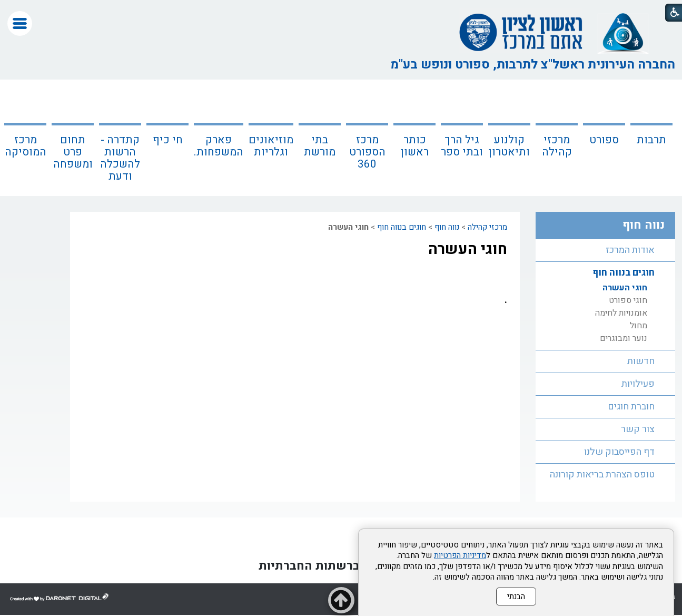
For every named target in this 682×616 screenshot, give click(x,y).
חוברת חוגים (631, 407)
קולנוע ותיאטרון (509, 146)
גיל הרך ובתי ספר (462, 146)
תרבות (651, 140)
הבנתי (516, 597)
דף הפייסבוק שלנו (619, 452)
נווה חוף (447, 227)
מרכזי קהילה (557, 146)
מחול (639, 326)
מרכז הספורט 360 (367, 152)
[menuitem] (651, 138)
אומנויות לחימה (621, 313)
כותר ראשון (415, 146)
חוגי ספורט (628, 300)
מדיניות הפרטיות (460, 555)
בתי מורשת (320, 146)
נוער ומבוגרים (624, 338)
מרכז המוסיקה (26, 146)
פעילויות (638, 384)
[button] (20, 23)
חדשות (641, 361)
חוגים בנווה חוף (402, 227)
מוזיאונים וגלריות (271, 146)
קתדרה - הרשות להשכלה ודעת (120, 158)
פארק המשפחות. (219, 146)
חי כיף (168, 140)
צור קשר (638, 429)
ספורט (604, 140)
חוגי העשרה (468, 249)
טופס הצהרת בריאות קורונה (602, 475)
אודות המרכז (630, 250)
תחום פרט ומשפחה (73, 152)
